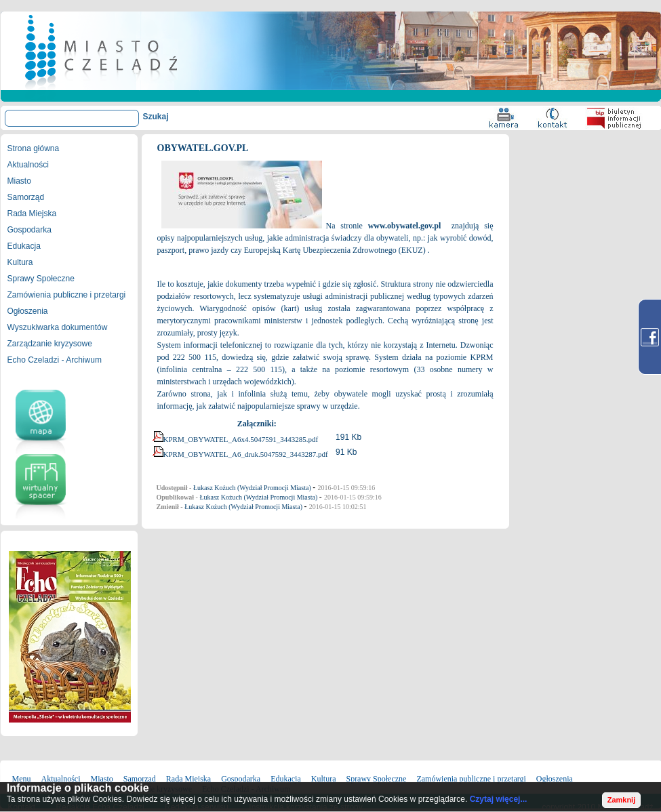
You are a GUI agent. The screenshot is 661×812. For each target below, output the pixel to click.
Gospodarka (29, 230)
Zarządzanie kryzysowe (50, 344)
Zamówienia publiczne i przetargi (67, 295)
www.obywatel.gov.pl (405, 226)
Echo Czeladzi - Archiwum (55, 360)
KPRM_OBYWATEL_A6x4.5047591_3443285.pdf (241, 439)
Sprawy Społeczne (41, 279)
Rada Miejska (32, 214)
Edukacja (24, 246)
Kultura (20, 262)
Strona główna (34, 148)
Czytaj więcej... (499, 799)
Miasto (19, 181)
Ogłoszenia (28, 311)
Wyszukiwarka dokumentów (58, 327)
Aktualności (28, 165)
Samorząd (26, 197)
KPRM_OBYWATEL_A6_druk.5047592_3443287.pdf (246, 454)
